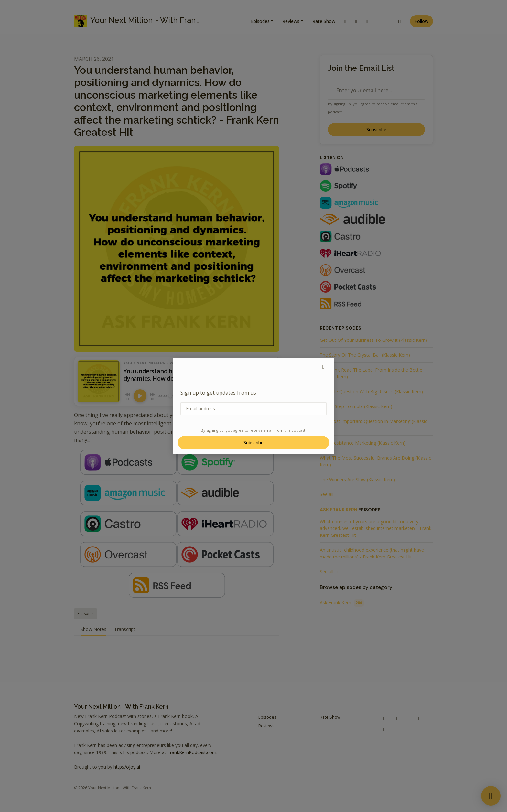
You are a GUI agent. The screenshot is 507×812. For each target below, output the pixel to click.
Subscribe (253, 443)
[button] (323, 367)
